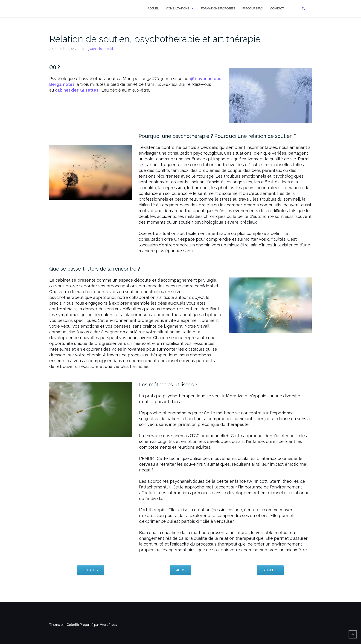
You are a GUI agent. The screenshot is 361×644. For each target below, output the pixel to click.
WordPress (108, 625)
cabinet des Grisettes (77, 90)
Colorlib (73, 625)
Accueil (153, 8)
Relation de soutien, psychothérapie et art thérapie (155, 39)
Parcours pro (253, 8)
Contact (277, 8)
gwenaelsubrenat (100, 49)
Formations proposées (218, 8)
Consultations (178, 8)
